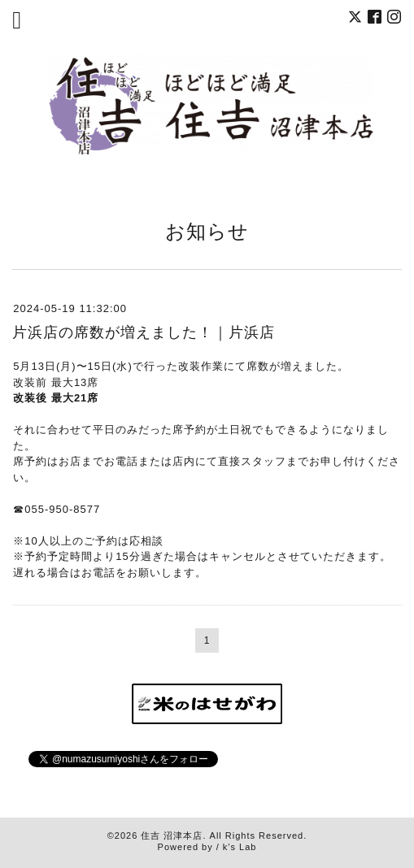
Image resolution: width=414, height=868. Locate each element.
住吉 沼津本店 (172, 835)
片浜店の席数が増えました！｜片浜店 (144, 332)
